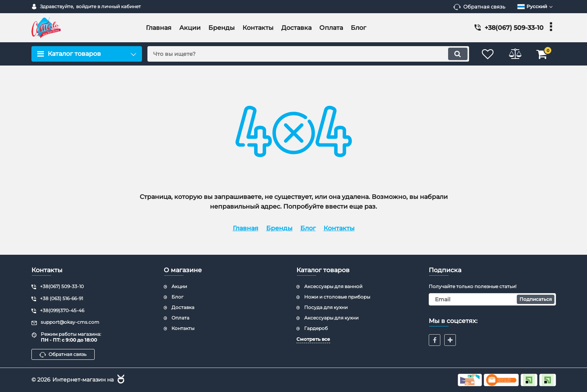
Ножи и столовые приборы (337, 297)
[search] (308, 54)
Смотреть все (313, 339)
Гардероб (316, 328)
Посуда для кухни (326, 307)
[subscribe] (492, 299)
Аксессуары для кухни (331, 318)
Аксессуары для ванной (333, 286)
